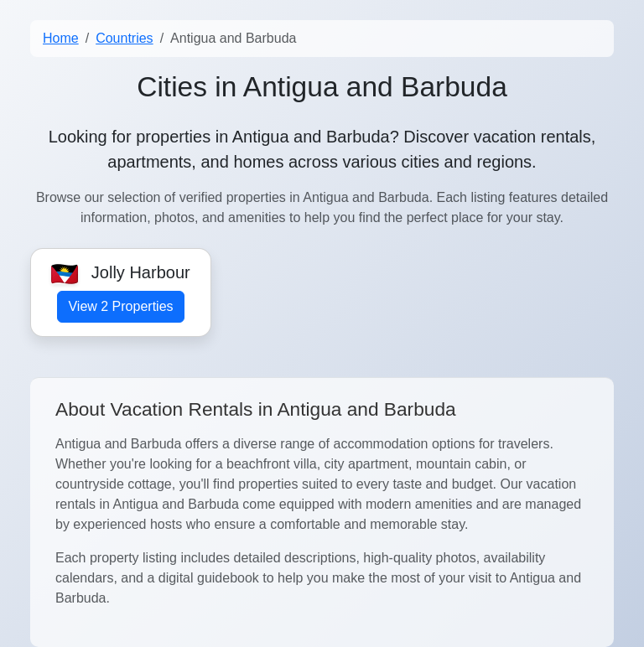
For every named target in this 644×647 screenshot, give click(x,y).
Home (61, 38)
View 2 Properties (120, 306)
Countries (124, 38)
